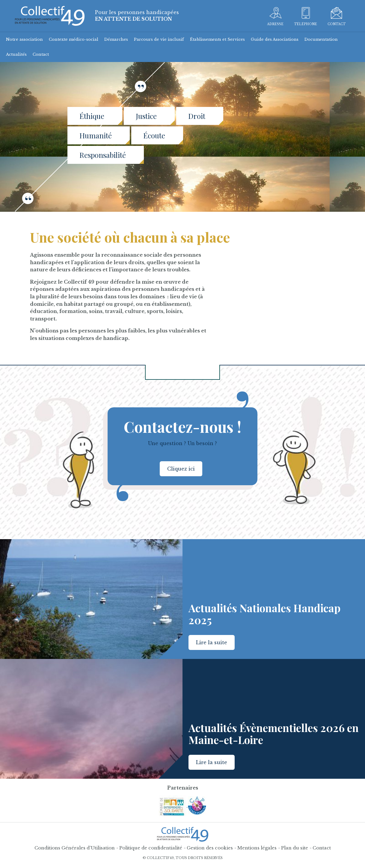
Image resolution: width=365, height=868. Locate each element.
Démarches (116, 39)
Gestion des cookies (210, 848)
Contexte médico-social (74, 39)
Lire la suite (212, 642)
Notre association (24, 39)
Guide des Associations (275, 39)
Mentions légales (257, 848)
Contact (41, 54)
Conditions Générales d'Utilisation (75, 848)
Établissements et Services (217, 39)
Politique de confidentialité (151, 848)
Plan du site (295, 848)
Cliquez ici (181, 469)
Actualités (16, 54)
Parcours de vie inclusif (159, 39)
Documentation (321, 39)
